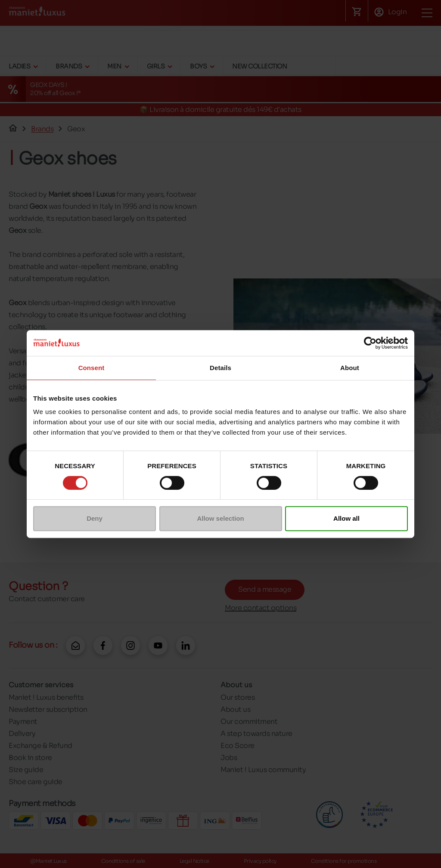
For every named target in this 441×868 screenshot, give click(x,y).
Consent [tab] (92, 368)
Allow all (346, 518)
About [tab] (350, 368)
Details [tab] (220, 368)
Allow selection (220, 518)
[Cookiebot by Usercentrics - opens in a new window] (370, 343)
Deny (95, 518)
